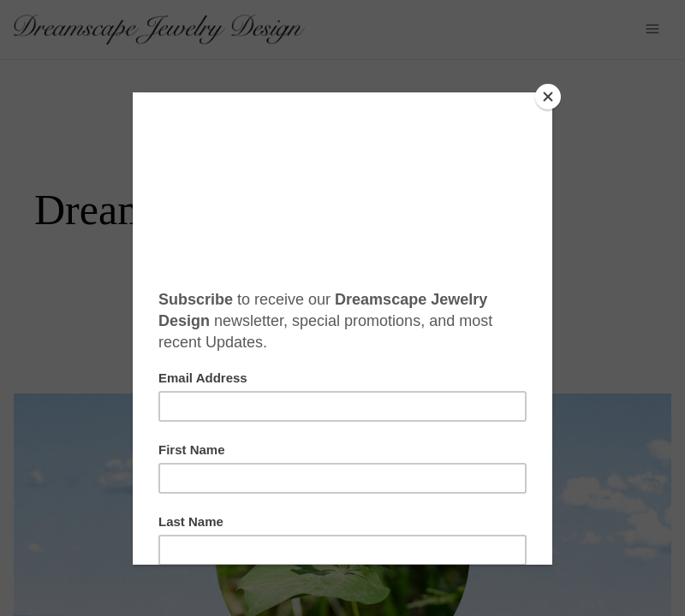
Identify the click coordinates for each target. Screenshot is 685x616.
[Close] (548, 97)
